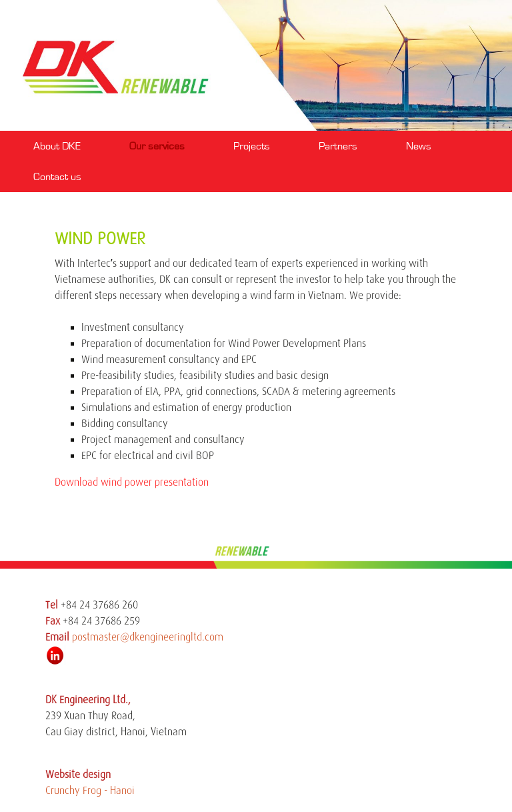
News (419, 146)
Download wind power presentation (132, 482)
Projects (252, 146)
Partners (338, 146)
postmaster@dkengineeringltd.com (148, 637)
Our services (157, 146)
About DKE (57, 146)
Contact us (57, 177)
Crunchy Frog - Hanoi (90, 791)
